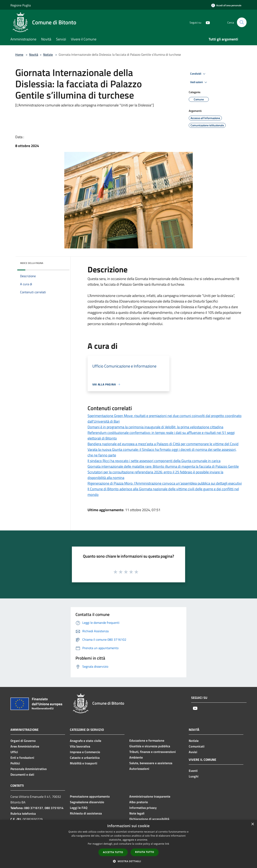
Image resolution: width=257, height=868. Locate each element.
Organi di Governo (23, 741)
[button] (128, 861)
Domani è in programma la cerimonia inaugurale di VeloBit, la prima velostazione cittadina (155, 427)
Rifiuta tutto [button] (145, 852)
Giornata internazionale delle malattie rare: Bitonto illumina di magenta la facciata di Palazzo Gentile (163, 466)
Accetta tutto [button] (113, 852)
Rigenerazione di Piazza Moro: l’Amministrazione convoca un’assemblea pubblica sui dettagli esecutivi (165, 483)
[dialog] (128, 844)
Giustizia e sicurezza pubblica (150, 746)
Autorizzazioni (139, 769)
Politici (15, 763)
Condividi (198, 74)
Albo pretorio (139, 802)
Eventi (193, 771)
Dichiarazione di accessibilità (149, 819)
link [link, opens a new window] (167, 844)
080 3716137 (34, 808)
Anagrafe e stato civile (86, 741)
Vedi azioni (199, 82)
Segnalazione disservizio (87, 802)
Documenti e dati (22, 774)
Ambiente (136, 757)
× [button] (252, 824)
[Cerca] (242, 22)
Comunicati (197, 746)
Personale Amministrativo (29, 769)
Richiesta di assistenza (86, 813)
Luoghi (194, 776)
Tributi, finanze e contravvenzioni (152, 752)
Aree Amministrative (25, 746)
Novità (34, 55)
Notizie (48, 55)
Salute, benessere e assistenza (151, 763)
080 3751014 (54, 808)
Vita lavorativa (80, 746)
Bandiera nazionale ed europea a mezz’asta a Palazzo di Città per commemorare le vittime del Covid (163, 444)
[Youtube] (206, 22)
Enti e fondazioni (22, 758)
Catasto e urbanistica (85, 758)
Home (19, 55)
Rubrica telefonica (23, 813)
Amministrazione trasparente (150, 796)
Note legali (137, 813)
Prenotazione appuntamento (90, 796)
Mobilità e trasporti (84, 763)
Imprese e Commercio (85, 752)
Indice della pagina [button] (32, 263)
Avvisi (193, 752)
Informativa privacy (143, 808)
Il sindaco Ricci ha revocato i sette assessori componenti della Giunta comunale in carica (154, 461)
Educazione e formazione (147, 740)
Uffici (14, 752)
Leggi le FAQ (79, 808)
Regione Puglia (21, 5)
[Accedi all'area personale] (226, 5)
